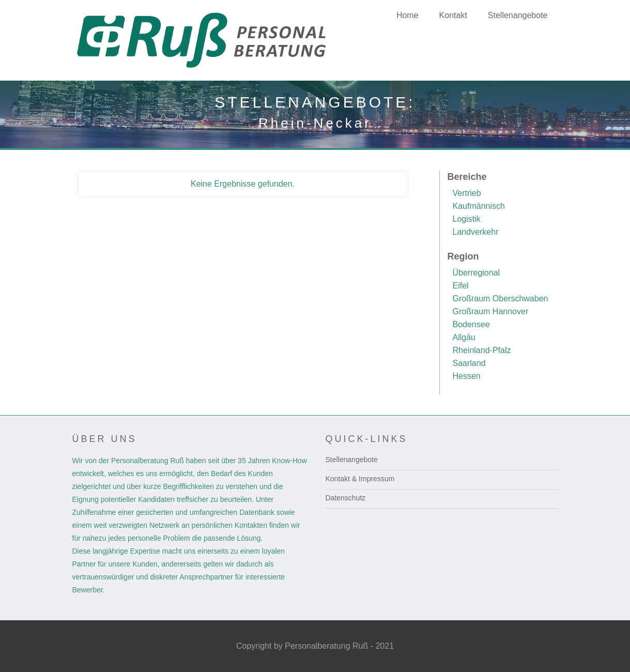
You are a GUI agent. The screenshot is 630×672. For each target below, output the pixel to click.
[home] (218, 40)
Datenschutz (346, 498)
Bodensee (471, 324)
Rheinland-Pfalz (482, 350)
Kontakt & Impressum (360, 479)
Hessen (467, 376)
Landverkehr (476, 232)
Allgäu (464, 337)
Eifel (461, 286)
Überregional (477, 273)
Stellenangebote (352, 460)
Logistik (467, 219)
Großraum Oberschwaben (501, 299)
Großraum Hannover (491, 311)
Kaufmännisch (479, 206)
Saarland (469, 363)
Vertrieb (467, 193)
